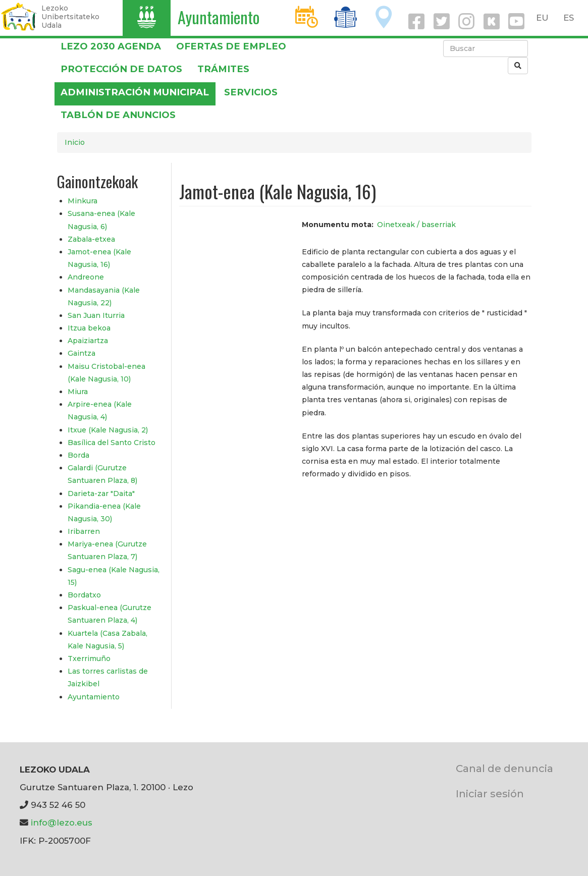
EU (542, 18)
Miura (78, 392)
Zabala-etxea (91, 239)
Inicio (75, 142)
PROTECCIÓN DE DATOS (121, 69)
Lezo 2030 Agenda (111, 46)
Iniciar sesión (490, 793)
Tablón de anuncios (118, 115)
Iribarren (84, 531)
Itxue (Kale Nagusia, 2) (108, 430)
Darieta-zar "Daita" (101, 494)
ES (569, 18)
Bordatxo (84, 595)
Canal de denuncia (504, 768)
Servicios (251, 92)
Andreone (86, 277)
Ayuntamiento (219, 17)
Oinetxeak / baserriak (416, 225)
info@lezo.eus (62, 823)
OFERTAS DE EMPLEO (231, 46)
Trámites (223, 69)
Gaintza (82, 353)
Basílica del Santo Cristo (112, 443)
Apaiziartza (88, 341)
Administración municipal (135, 92)
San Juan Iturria (96, 315)
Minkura (83, 201)
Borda (78, 455)
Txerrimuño (89, 659)
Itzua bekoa (89, 328)
